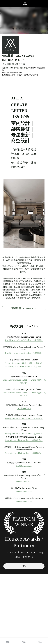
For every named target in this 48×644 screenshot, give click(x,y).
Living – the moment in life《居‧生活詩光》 (24, 363)
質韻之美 (37, 367)
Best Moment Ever (24, 466)
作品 (24, 566)
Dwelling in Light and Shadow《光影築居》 (24, 340)
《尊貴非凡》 (37, 418)
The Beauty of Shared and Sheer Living (20, 380)
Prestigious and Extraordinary (18, 418)
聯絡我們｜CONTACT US (24, 308)
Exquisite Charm (24, 408)
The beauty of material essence (18, 367)
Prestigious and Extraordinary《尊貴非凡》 (24, 434)
